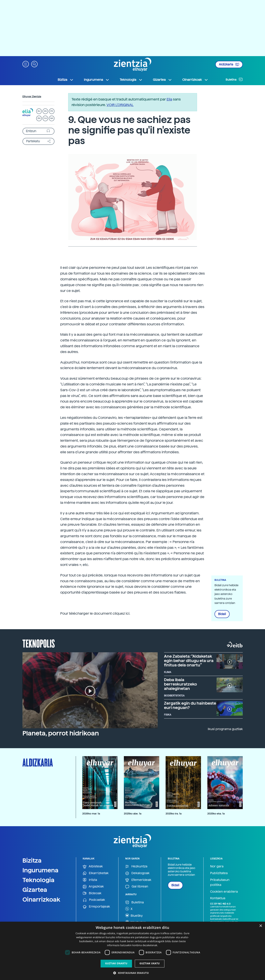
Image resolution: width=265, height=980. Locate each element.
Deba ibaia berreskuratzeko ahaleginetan (181, 684)
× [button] (261, 926)
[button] (26, 64)
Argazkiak (93, 887)
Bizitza (32, 860)
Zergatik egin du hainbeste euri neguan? (190, 705)
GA (52, 118)
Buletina (234, 79)
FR (52, 111)
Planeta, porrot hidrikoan (61, 733)
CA (45, 118)
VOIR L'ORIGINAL (120, 105)
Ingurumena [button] (97, 80)
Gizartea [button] (162, 80)
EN (39, 118)
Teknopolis (39, 643)
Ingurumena (40, 870)
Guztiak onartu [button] (116, 963)
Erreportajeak (96, 907)
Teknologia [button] (131, 80)
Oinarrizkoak (41, 899)
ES (45, 111)
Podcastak (94, 900)
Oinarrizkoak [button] (195, 80)
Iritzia (90, 880)
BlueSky (134, 915)
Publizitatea (219, 873)
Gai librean (137, 887)
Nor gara (217, 866)
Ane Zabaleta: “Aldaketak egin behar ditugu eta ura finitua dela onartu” (189, 661)
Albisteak (93, 866)
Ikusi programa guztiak (225, 729)
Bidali (222, 614)
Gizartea (35, 890)
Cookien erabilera (224, 892)
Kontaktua (218, 898)
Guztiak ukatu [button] (150, 963)
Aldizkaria (229, 64)
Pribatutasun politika (220, 882)
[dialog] (132, 951)
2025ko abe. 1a (133, 814)
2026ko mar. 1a (91, 814)
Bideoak (92, 893)
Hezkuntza (136, 866)
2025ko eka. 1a (216, 814)
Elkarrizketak (96, 873)
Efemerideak (138, 880)
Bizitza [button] (66, 80)
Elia (169, 99)
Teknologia (38, 880)
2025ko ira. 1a (174, 814)
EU (39, 111)
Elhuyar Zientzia (32, 97)
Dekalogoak (137, 873)
